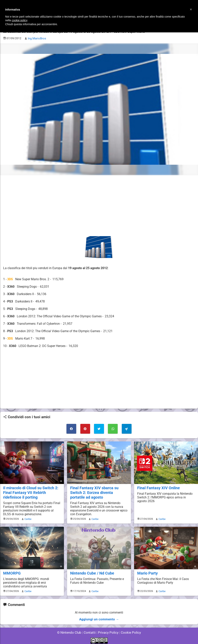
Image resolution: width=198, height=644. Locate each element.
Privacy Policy (108, 630)
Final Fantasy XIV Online (158, 487)
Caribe (27, 518)
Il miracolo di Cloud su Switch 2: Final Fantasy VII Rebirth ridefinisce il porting (30, 491)
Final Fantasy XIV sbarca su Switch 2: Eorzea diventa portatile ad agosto (98, 491)
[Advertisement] (99, 205)
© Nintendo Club (71, 630)
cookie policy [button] (19, 20)
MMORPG (11, 572)
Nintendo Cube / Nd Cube (91, 572)
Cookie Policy (129, 630)
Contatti (90, 630)
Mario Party (147, 572)
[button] (191, 9)
